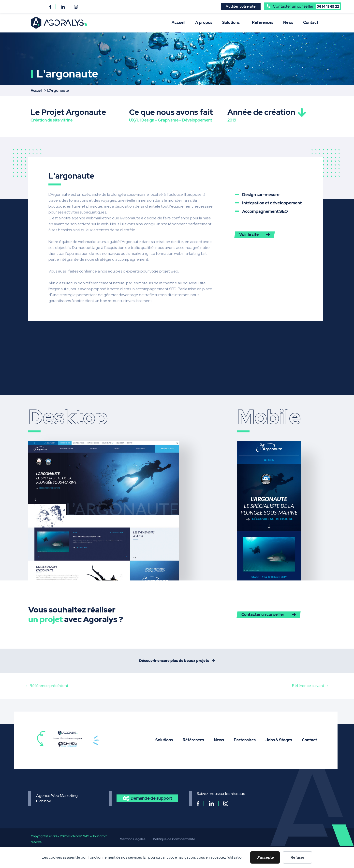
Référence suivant (310, 689)
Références (263, 23)
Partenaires (245, 743)
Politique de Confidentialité (174, 842)
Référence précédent (47, 689)
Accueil (178, 23)
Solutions (232, 23)
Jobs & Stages (279, 743)
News (288, 23)
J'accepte (265, 857)
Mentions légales (133, 842)
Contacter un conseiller (306, 6)
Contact (311, 23)
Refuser (297, 857)
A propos (204, 23)
